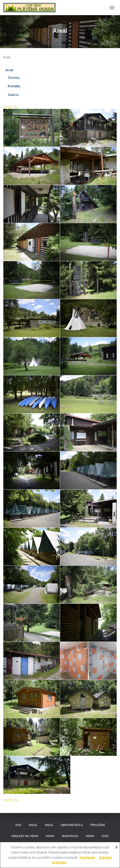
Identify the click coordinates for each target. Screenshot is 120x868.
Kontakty (14, 86)
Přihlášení (97, 825)
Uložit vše (11, 107)
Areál (9, 70)
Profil (50, 836)
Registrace (70, 836)
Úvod (105, 836)
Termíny (14, 78)
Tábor (90, 836)
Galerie (13, 95)
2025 (18, 825)
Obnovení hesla (72, 825)
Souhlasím (87, 858)
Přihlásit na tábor (25, 836)
